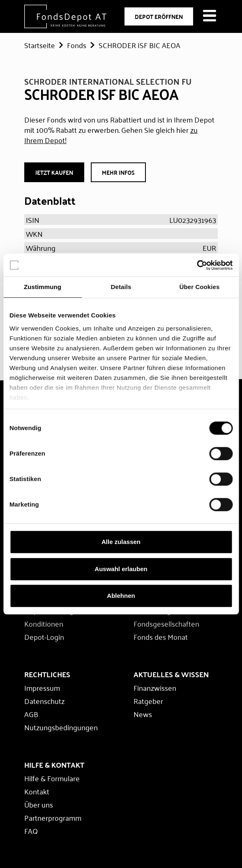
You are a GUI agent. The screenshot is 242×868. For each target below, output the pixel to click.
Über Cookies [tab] (200, 287)
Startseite (40, 45)
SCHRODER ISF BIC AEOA (139, 45)
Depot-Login (44, 637)
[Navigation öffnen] (210, 16)
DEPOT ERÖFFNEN (159, 16)
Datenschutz (44, 701)
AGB (31, 714)
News (143, 714)
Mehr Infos (118, 172)
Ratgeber (148, 701)
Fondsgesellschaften (166, 623)
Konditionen (44, 623)
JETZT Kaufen (54, 172)
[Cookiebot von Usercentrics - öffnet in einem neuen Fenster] (197, 265)
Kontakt (37, 791)
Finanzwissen (155, 687)
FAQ (31, 831)
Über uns (39, 804)
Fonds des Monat (161, 637)
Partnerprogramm (53, 817)
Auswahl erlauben (121, 569)
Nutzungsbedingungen (61, 727)
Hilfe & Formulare (52, 778)
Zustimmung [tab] (43, 287)
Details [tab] (121, 287)
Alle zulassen (121, 542)
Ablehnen (121, 596)
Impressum (42, 687)
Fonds (77, 45)
